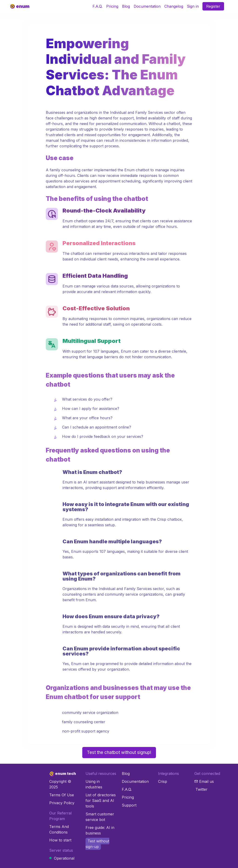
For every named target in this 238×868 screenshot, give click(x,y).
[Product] (20, 6)
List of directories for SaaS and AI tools (101, 800)
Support (129, 805)
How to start (60, 840)
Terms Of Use (62, 795)
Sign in (193, 6)
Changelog (174, 6)
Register (213, 6)
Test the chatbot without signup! (119, 752)
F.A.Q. (98, 6)
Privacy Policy (62, 803)
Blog (126, 6)
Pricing (112, 6)
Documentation (147, 6)
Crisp (163, 781)
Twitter (202, 789)
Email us (207, 781)
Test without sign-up (97, 844)
